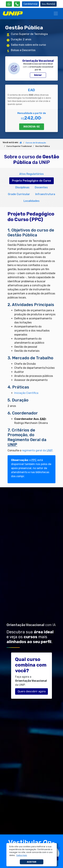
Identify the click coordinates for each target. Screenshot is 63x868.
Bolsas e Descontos (23, 50)
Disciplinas (22, 187)
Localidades (32, 201)
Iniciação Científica (26, 393)
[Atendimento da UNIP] (17, 4)
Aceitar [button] (32, 862)
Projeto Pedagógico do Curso (32, 181)
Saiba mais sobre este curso (28, 45)
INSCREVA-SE (32, 127)
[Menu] (56, 13)
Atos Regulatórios (32, 174)
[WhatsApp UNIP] (9, 4)
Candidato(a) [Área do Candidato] (30, 4)
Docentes (41, 187)
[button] (22, 855)
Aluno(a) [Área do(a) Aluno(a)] (48, 4)
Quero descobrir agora (32, 691)
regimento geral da (37, 450)
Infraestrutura (45, 194)
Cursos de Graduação (36, 143)
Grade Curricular (19, 194)
